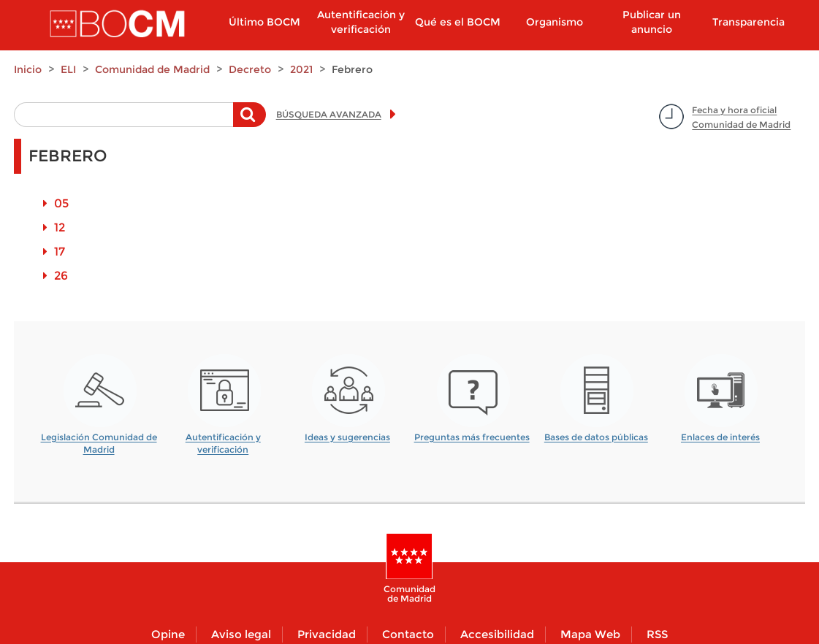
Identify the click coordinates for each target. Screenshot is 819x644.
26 (61, 276)
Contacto (408, 634)
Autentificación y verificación (361, 22)
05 (61, 203)
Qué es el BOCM (458, 22)
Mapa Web (590, 634)
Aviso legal (241, 634)
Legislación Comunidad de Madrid (99, 438)
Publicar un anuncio (652, 22)
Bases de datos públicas (596, 437)
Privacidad (327, 634)
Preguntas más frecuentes (472, 437)
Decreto (250, 69)
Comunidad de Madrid (152, 69)
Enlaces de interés (720, 437)
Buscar (249, 122)
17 (60, 252)
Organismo (555, 22)
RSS (657, 634)
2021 (301, 69)
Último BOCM (264, 22)
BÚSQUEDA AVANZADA (329, 114)
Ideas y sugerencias (347, 437)
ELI (68, 69)
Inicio (28, 69)
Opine (168, 634)
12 (60, 227)
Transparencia (748, 22)
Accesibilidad (497, 634)
